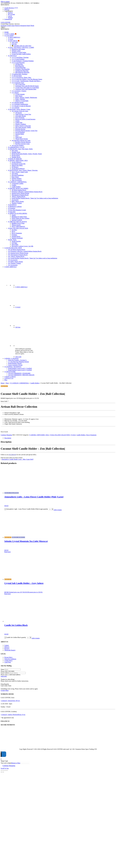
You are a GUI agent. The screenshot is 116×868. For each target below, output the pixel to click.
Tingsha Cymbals (17, 203)
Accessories (15, 200)
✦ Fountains (12, 208)
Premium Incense (20, 129)
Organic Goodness (21, 124)
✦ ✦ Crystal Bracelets (18, 63)
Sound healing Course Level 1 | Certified (20, 368)
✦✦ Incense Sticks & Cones (20, 111)
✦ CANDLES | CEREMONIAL (17, 182)
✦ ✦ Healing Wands (18, 102)
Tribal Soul (18, 137)
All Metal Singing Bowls (19, 190)
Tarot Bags (15, 174)
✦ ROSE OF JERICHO (15, 159)
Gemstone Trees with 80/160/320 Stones (27, 86)
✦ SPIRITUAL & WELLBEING (18, 213)
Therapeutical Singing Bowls (20, 195)
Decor (13, 231)
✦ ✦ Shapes (15, 93)
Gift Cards (15, 42)
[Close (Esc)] (7, 770)
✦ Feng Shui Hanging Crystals (17, 210)
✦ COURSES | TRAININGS (13, 367)
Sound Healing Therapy (15, 363)
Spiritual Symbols (17, 220)
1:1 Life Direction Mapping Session (18, 362)
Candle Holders (16, 187)
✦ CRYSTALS (12, 56)
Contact (7, 645)
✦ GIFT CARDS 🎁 (10, 34)
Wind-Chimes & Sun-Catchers (20, 218)
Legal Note (8, 662)
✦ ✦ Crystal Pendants (18, 59)
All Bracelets (19, 64)
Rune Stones (15, 177)
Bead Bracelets (20, 66)
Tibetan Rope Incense (22, 139)
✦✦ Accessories (13, 260)
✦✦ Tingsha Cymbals (14, 263)
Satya (17, 135)
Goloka (17, 121)
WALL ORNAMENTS (18, 227)
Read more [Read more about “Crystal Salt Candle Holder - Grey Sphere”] (8, 594)
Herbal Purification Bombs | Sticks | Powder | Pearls (27, 154)
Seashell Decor (16, 236)
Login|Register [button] (9, 11)
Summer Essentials (17, 238)
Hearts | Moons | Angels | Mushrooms (26, 97)
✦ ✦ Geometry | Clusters (19, 91)
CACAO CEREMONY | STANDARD (19, 373)
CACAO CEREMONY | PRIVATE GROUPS (21, 375)
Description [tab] (8, 438)
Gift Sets (14, 44)
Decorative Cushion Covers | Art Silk (22, 246)
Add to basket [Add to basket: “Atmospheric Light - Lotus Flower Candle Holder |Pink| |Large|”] (58, 510)
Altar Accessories (17, 180)
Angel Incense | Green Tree (23, 114)
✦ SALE (11, 39)
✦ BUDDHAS (12, 205)
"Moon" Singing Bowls (18, 197)
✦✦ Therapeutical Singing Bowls (18, 255)
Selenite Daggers (17, 178)
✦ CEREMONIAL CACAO (16, 147)
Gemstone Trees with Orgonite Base (26, 89)
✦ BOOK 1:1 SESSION (11, 358)
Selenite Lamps (16, 51)
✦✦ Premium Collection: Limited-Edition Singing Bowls (25, 251)
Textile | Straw (12, 240)
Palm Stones (19, 96)
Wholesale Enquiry (10, 650)
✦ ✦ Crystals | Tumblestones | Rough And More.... (26, 81)
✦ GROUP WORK (10, 372)
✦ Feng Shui (12, 212)
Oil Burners (15, 167)
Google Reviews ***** (11, 8)
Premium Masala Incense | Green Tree (26, 131)
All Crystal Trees (20, 84)
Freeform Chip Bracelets (22, 69)
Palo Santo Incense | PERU (23, 127)
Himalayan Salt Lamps (18, 49)
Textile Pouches (16, 241)
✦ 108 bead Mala (17, 76)
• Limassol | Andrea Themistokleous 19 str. (13, 715)
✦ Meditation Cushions (15, 207)
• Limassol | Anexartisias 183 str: (10, 701)
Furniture (14, 235)
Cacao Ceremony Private (15, 365)
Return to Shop (16, 763)
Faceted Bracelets (20, 67)
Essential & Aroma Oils (18, 164)
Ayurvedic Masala (20, 116)
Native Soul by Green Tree (23, 126)
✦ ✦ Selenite (15, 108)
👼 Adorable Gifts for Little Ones (21, 46)
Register (10, 13)
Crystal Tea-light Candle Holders (21, 54)
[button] (5, 5)
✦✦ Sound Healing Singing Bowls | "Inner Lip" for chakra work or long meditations (33, 258)
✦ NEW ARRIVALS (14, 37)
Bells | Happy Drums (18, 201)
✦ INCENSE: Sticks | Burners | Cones (19, 109)
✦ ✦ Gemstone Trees (18, 83)
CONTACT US (9, 378)
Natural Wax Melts (17, 165)
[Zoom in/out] (1, 770)
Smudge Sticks (16, 152)
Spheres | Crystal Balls (22, 101)
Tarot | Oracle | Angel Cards (20, 172)
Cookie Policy (8, 661)
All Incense (19, 113)
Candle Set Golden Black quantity (16, 637)
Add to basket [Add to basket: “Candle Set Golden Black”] (36, 638)
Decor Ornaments (17, 233)
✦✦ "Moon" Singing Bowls (16, 256)
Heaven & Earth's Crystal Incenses (25, 119)
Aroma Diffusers (16, 162)
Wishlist (10, 18)
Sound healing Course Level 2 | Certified (20, 370)
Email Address (5, 673)
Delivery (7, 9)
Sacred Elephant (20, 132)
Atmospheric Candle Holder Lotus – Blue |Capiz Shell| (18, 459)
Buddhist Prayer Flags (18, 223)
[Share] (5, 770)
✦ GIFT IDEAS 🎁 (14, 41)
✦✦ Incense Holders (18, 145)
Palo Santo (15, 151)
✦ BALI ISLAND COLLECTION (18, 228)
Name (2, 669)
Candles (14, 185)
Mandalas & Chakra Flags (19, 217)
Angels (14, 215)
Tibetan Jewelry (16, 225)
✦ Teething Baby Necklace (19, 74)
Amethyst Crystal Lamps (19, 52)
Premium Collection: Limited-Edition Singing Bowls (27, 192)
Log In (10, 16)
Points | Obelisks (20, 99)
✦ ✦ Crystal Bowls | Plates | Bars (21, 77)
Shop (7, 383)
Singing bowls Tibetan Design (20, 193)
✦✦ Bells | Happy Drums (15, 262)
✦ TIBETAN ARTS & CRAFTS (17, 222)
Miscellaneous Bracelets (22, 72)
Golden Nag (19, 122)
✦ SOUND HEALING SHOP (13, 248)
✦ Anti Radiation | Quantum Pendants (23, 61)
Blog (6, 380)
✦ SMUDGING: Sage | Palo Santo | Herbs (20, 149)
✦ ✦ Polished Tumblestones (20, 104)
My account (11, 14)
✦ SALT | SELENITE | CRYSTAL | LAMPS (21, 47)
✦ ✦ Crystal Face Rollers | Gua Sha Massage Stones (27, 79)
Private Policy (8, 657)
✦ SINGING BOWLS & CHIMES (18, 188)
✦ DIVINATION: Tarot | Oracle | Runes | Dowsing (23, 170)
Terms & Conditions (10, 659)
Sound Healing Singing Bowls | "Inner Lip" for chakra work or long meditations (35, 198)
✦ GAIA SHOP (9, 36)
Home (2, 383)
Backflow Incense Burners (23, 142)
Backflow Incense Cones (22, 144)
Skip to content (5, 1)
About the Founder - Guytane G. (17, 360)
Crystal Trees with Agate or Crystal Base (27, 88)
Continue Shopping (6, 435)
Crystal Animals (20, 94)
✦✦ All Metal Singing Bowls (17, 250)
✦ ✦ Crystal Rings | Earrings (20, 57)
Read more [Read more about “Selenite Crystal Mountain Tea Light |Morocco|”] (8, 552)
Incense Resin (16, 155)
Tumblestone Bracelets (22, 71)
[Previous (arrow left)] (1, 772)
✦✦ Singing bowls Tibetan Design (18, 253)
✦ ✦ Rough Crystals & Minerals (21, 106)
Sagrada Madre (20, 134)
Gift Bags (14, 243)
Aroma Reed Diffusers (18, 169)
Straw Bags (15, 245)
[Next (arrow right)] (3, 772)
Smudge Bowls (16, 157)
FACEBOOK (12, 455)
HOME (6, 32)
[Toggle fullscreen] (3, 770)
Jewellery (14, 230)
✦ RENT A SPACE (10, 377)
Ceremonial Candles (17, 183)
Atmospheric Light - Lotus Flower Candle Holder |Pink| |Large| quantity (27, 509)
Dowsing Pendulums (18, 175)
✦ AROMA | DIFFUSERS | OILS (18, 160)
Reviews (7, 649)
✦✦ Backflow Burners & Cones (21, 140)
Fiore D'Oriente (20, 118)
